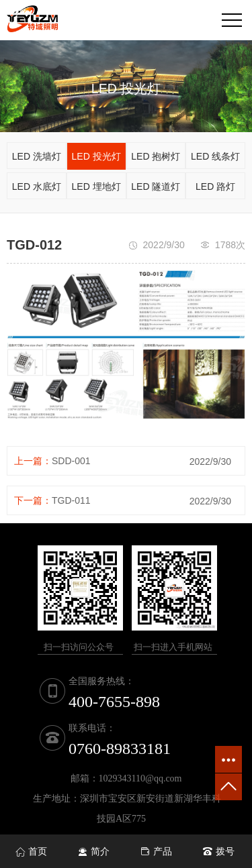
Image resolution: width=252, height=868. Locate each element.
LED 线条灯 (215, 156)
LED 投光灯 (96, 156)
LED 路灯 (215, 186)
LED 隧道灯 (156, 186)
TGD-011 (71, 500)
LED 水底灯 (37, 186)
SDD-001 (71, 461)
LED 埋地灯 (96, 186)
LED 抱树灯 (156, 156)
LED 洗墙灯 (37, 156)
